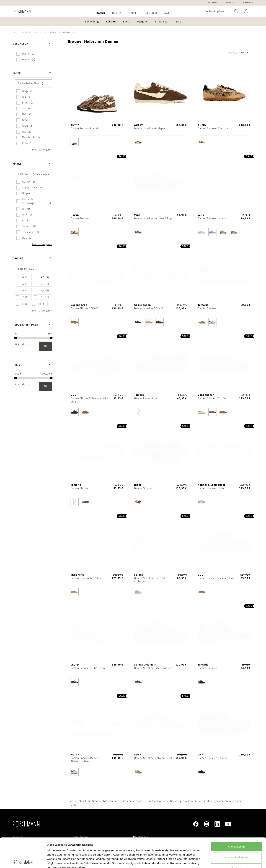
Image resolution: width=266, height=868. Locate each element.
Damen (17, 32)
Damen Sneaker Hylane (212, 218)
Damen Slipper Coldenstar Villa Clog (89, 400)
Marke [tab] (17, 164)
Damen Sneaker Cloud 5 (212, 758)
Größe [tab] (18, 258)
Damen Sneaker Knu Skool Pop (153, 218)
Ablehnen (236, 839)
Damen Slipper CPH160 (212, 398)
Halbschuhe (41, 32)
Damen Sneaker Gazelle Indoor (153, 668)
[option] (75, 142)
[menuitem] (101, 13)
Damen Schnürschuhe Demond (89, 668)
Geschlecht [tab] (21, 44)
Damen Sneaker (80, 218)
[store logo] (20, 11)
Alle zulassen (236, 817)
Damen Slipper (79, 488)
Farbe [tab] (17, 73)
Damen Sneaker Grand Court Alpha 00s (151, 580)
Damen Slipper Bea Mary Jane (216, 578)
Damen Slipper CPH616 (85, 308)
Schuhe (27, 32)
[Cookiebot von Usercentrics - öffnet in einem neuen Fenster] (23, 861)
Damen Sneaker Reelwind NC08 (153, 758)
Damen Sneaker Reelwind (86, 128)
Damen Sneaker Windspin (150, 128)
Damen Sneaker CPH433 (149, 308)
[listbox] (97, 143)
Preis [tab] (17, 365)
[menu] (133, 13)
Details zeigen (189, 861)
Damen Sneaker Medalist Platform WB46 (86, 760)
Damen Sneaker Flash (211, 488)
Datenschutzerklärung (91, 847)
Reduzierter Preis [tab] (26, 325)
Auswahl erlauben (236, 828)
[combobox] (220, 11)
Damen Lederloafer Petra (86, 578)
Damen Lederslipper (146, 398)
